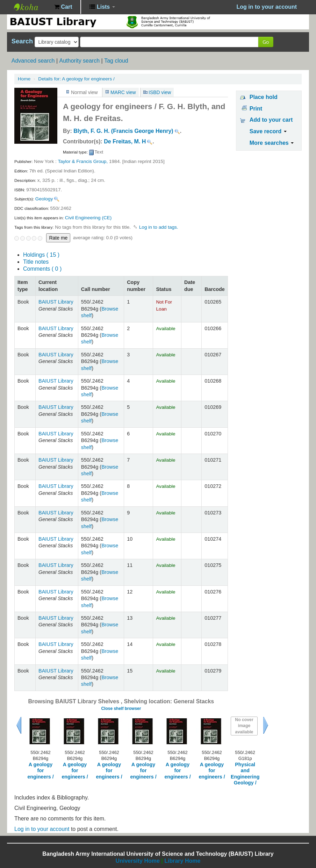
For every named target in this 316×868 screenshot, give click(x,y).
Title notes (36, 262)
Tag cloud (116, 61)
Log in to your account (42, 829)
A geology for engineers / (76, 79)
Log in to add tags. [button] (159, 227)
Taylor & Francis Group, (83, 161)
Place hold (264, 97)
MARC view (123, 92)
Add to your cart (271, 120)
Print (256, 109)
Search (22, 41)
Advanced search (33, 61)
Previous (19, 725)
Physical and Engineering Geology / (245, 774)
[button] (63, 7)
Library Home (182, 861)
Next (266, 725)
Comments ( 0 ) (42, 269)
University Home (138, 861)
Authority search (79, 61)
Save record (268, 131)
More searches (272, 143)
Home (24, 79)
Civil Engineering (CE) (88, 218)
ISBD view (160, 92)
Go (266, 42)
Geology (44, 199)
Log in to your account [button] (267, 7)
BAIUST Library (31, 7)
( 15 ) (41, 255)
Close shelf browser (121, 709)
